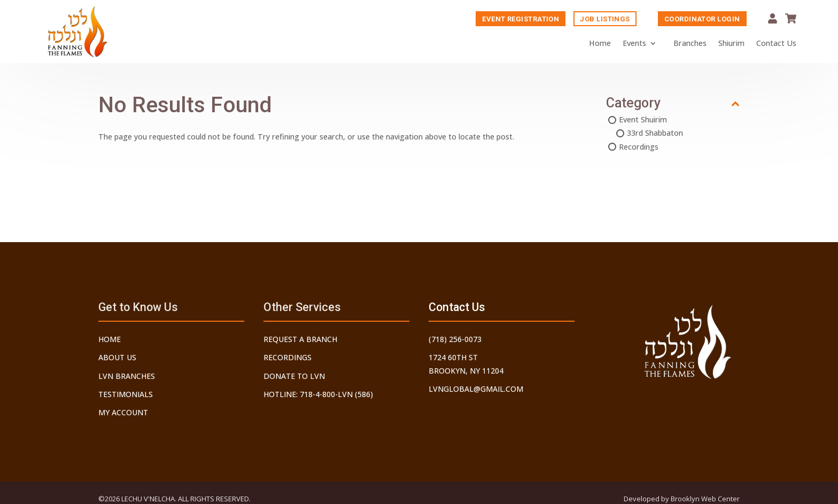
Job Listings (605, 20)
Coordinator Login (702, 20)
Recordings (639, 148)
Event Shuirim (643, 121)
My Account (773, 19)
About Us (117, 357)
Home (600, 44)
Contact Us (776, 44)
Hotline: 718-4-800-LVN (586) (318, 394)
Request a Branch (300, 339)
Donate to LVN (294, 376)
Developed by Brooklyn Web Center (682, 499)
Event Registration (521, 20)
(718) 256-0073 (455, 339)
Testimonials (126, 394)
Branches (690, 44)
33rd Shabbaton (655, 134)
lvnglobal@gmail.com (476, 389)
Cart (791, 19)
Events (634, 44)
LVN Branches (127, 376)
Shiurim (731, 44)
